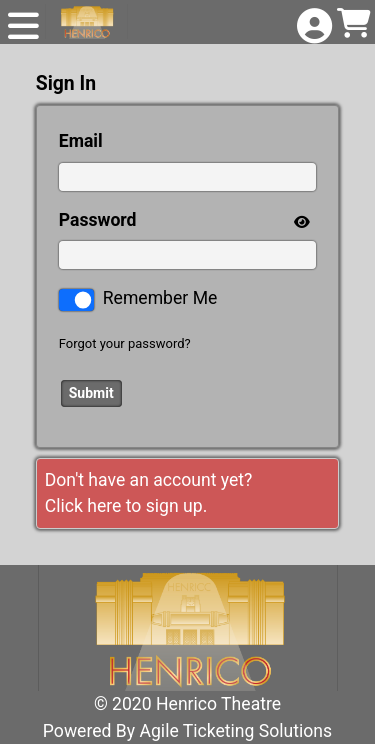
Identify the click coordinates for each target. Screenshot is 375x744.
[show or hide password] (300, 221)
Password (98, 220)
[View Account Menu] (312, 27)
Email (81, 141)
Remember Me (160, 298)
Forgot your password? (125, 343)
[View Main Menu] (23, 27)
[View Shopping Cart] (352, 24)
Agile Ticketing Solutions (236, 731)
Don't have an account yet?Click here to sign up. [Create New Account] (149, 493)
